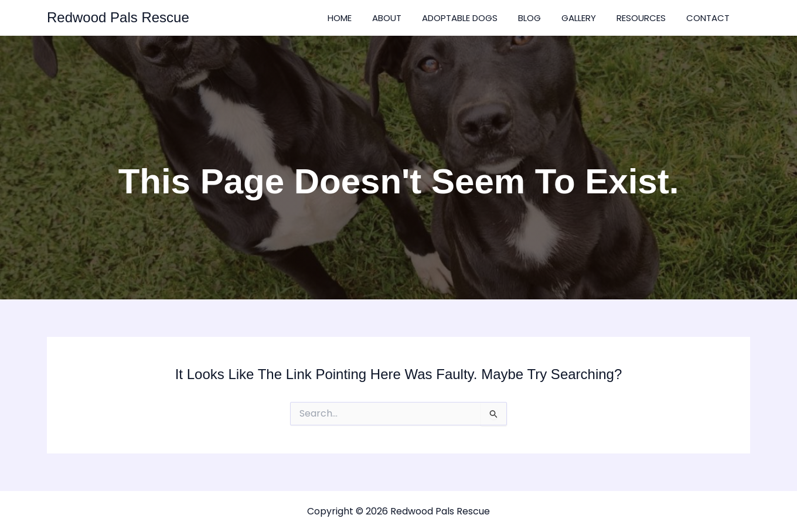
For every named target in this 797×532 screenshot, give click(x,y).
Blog (529, 18)
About (387, 18)
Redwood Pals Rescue (118, 17)
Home (340, 18)
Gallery (579, 18)
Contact (708, 18)
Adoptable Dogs (460, 18)
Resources (641, 18)
